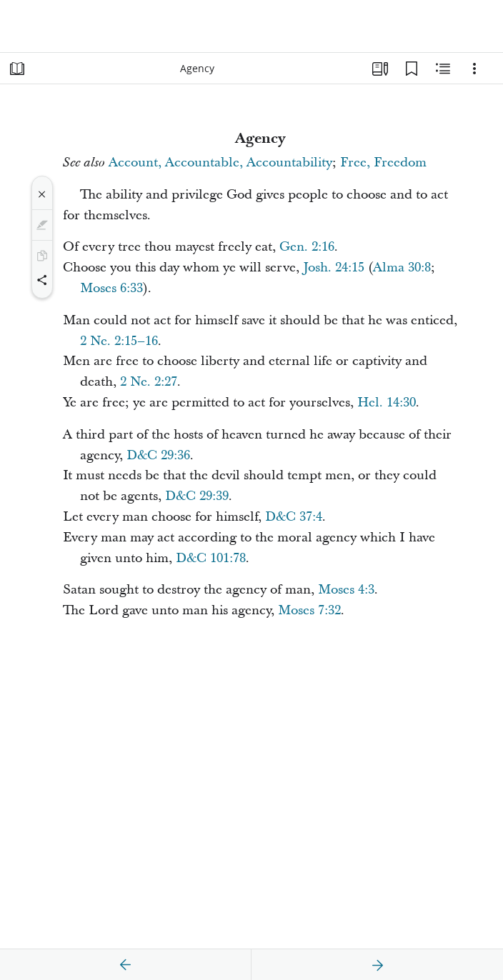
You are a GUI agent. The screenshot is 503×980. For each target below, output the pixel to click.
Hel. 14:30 (387, 402)
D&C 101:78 (211, 558)
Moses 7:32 (309, 610)
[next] (377, 965)
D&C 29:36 (158, 455)
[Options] (474, 69)
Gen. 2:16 (307, 247)
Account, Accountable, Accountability (220, 162)
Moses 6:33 (111, 288)
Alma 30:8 (402, 267)
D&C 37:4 (294, 517)
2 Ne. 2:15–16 (119, 341)
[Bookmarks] (412, 69)
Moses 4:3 (346, 590)
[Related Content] (443, 69)
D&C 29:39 (197, 496)
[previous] (126, 965)
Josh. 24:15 (334, 267)
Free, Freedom (383, 162)
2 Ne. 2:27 (149, 382)
